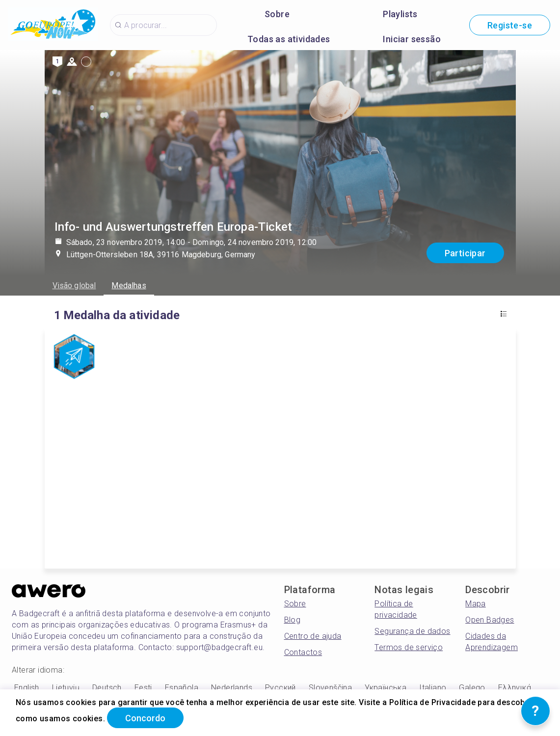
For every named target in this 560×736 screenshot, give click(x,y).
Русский (280, 688)
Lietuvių (66, 688)
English (27, 688)
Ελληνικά (515, 688)
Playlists (400, 14)
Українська (386, 688)
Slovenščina (330, 688)
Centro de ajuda (313, 636)
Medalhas (129, 286)
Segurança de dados (412, 631)
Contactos (303, 652)
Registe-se (510, 25)
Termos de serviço (409, 647)
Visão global (74, 286)
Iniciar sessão (412, 39)
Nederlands (232, 688)
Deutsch (107, 688)
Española (182, 688)
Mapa (476, 604)
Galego (472, 688)
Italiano (433, 688)
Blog (293, 620)
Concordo (145, 718)
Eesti (143, 688)
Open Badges (490, 620)
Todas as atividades (289, 39)
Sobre (277, 14)
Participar (465, 253)
